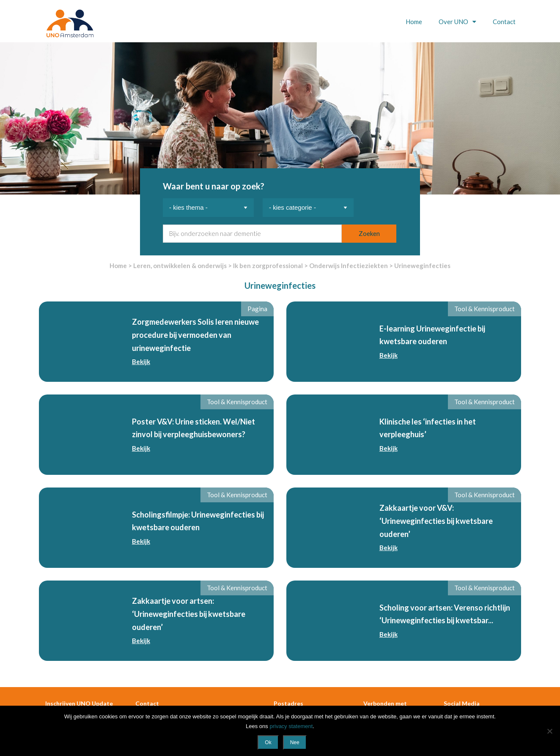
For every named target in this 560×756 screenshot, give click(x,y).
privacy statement (291, 726)
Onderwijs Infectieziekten (349, 266)
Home (414, 22)
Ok (268, 742)
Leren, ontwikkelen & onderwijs (180, 266)
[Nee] (549, 731)
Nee (295, 742)
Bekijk (141, 362)
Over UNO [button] (454, 22)
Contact (504, 22)
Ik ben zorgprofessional (268, 266)
